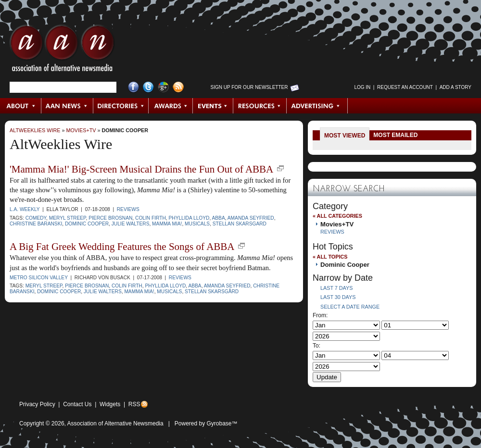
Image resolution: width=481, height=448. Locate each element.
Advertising (317, 106)
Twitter (148, 87)
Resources (260, 106)
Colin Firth (151, 218)
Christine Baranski (36, 224)
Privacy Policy (37, 404)
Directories (121, 106)
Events (213, 106)
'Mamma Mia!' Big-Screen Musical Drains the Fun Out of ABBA (141, 169)
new (280, 168)
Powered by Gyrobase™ (206, 423)
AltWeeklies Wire (35, 130)
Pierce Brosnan (110, 218)
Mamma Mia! (167, 224)
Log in (362, 87)
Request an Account (405, 87)
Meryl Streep (68, 218)
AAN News (68, 106)
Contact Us (77, 404)
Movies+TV (81, 130)
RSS (134, 404)
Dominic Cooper (125, 130)
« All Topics (330, 257)
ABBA (219, 218)
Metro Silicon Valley (39, 278)
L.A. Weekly (25, 209)
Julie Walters (131, 224)
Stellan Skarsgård (212, 292)
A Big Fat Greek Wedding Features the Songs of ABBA (122, 247)
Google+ (163, 87)
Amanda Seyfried (251, 218)
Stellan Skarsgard (240, 224)
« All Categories (337, 216)
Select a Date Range (350, 307)
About (21, 106)
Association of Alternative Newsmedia (115, 423)
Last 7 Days (336, 288)
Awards (171, 106)
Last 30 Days (338, 297)
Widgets (110, 404)
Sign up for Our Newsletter (249, 87)
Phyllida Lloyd (189, 218)
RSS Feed (178, 87)
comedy (36, 218)
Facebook (133, 87)
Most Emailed (395, 135)
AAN (62, 50)
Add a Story (456, 87)
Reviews (128, 209)
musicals (197, 224)
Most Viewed (345, 136)
